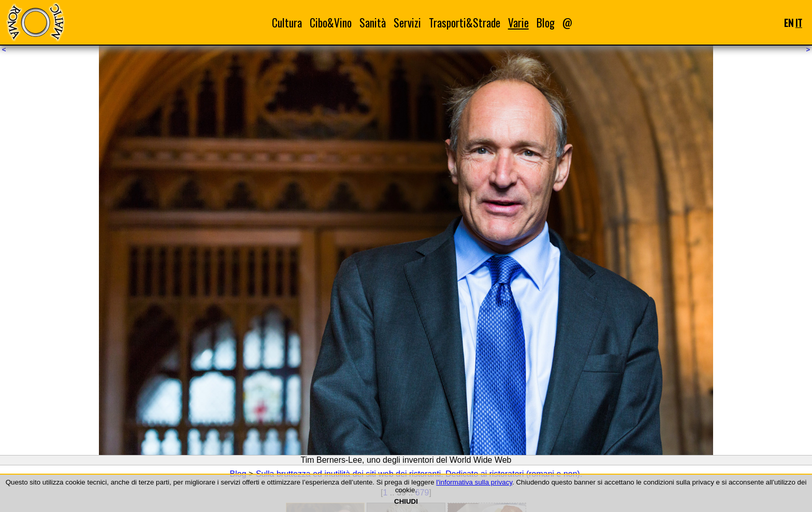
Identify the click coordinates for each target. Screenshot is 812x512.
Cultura (287, 23)
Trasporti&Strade (465, 23)
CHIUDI (406, 501)
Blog (546, 23)
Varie (518, 23)
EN (789, 23)
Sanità (373, 23)
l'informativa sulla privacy (474, 482)
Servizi (407, 23)
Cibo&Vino (331, 23)
